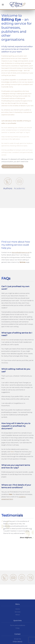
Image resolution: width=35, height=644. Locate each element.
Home (18, 609)
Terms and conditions (18, 625)
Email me (5, 340)
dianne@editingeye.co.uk (21, 252)
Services (18, 612)
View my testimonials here (13, 166)
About (18, 615)
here (12, 452)
